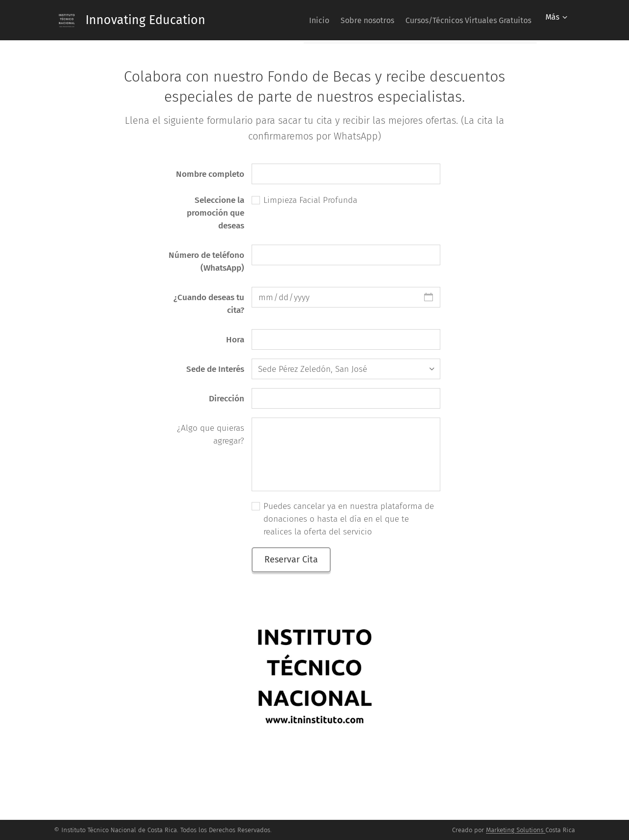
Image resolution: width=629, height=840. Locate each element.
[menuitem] (303, 20)
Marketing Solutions (515, 830)
